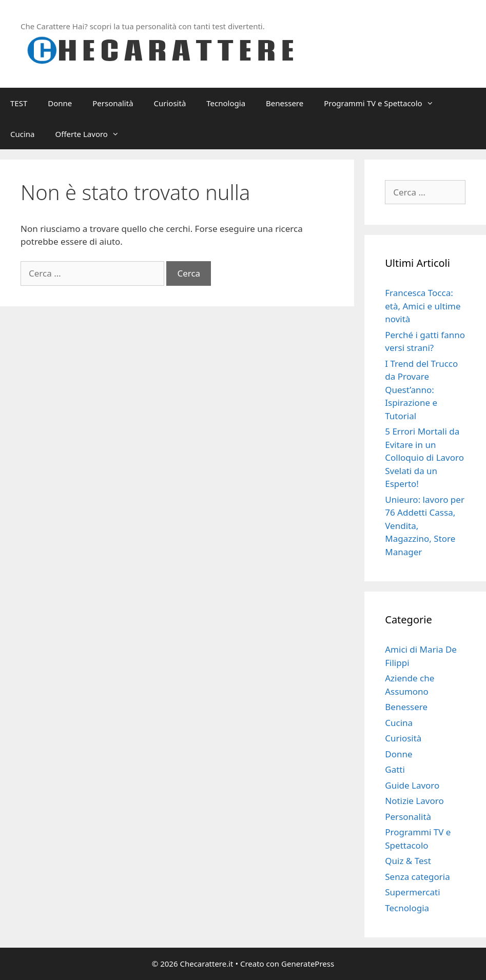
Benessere (285, 103)
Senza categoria (417, 877)
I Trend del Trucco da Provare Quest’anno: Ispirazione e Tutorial (421, 390)
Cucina (23, 134)
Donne (60, 103)
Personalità (113, 103)
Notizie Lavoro (414, 801)
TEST (19, 103)
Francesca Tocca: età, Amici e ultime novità (423, 306)
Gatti (395, 769)
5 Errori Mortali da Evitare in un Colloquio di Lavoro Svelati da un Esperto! (424, 457)
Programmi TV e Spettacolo (384, 103)
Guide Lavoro (412, 785)
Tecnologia (226, 103)
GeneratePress (308, 964)
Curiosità (170, 103)
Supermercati (412, 892)
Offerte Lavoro (92, 134)
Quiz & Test (408, 861)
